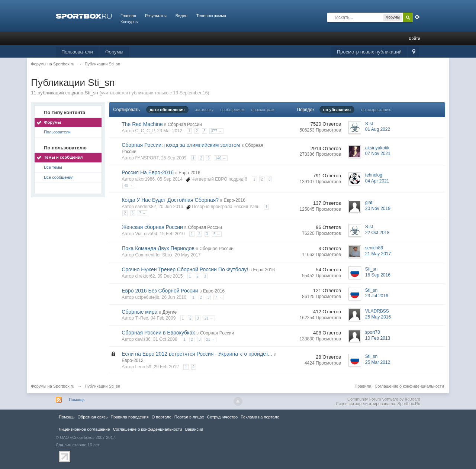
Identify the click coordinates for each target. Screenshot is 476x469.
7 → (142, 213)
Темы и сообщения (63, 157)
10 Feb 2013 (378, 338)
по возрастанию (376, 110)
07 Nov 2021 (378, 153)
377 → (216, 131)
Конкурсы (129, 22)
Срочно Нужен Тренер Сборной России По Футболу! (185, 269)
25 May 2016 (378, 317)
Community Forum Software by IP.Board (384, 399)
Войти (414, 38)
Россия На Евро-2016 (148, 172)
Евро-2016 (189, 173)
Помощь (77, 400)
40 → (128, 186)
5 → (217, 234)
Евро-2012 (132, 360)
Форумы (114, 52)
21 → (209, 318)
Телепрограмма (211, 16)
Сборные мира (139, 312)
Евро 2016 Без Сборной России (160, 291)
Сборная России (185, 124)
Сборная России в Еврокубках (158, 333)
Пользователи (77, 52)
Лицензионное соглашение (84, 429)
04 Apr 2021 (377, 181)
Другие (170, 312)
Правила (363, 386)
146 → (221, 158)
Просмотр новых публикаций (369, 52)
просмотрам (263, 110)
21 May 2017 (378, 254)
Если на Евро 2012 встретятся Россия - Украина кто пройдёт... (197, 354)
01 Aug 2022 (378, 129)
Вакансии (194, 429)
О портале (162, 417)
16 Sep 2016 (378, 275)
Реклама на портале (260, 417)
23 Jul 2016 (377, 296)
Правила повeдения (129, 417)
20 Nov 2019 (378, 208)
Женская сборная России (152, 227)
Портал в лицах (189, 417)
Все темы (53, 167)
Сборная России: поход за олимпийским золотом (181, 145)
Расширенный (417, 17)
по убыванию (337, 110)
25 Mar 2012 (378, 362)
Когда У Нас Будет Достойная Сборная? (170, 200)
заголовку (205, 110)
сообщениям (232, 110)
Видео (181, 16)
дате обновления (167, 110)
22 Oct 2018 (377, 233)
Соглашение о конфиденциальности (409, 386)
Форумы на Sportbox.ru (53, 386)
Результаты (156, 16)
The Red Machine (142, 124)
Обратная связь (92, 417)
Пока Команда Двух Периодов (158, 248)
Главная (128, 16)
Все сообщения (59, 177)
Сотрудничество (222, 417)
